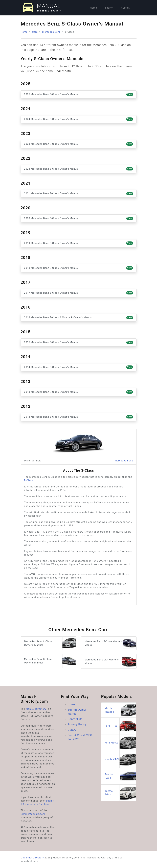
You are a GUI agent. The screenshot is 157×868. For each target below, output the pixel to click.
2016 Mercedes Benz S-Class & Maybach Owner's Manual (79, 318)
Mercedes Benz (51, 32)
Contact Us (75, 719)
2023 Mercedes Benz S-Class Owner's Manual (79, 144)
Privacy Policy (77, 724)
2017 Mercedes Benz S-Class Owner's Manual (79, 293)
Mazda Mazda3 (120, 710)
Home (94, 8)
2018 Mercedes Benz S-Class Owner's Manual (79, 268)
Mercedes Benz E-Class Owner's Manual (110, 643)
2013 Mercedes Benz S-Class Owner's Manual (79, 392)
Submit (125, 8)
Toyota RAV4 (120, 776)
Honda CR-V (120, 760)
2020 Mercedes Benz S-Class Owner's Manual (79, 218)
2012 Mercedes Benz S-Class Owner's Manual (79, 417)
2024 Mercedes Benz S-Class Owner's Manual (79, 119)
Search (109, 8)
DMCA (72, 730)
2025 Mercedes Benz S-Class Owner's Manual (79, 94)
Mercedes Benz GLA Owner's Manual (110, 661)
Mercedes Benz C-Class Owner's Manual (50, 643)
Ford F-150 (120, 726)
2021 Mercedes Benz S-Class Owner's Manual (79, 194)
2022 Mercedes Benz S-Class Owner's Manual (79, 169)
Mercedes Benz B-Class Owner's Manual (50, 661)
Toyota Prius (120, 793)
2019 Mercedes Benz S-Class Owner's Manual (79, 243)
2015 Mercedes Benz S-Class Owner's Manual (79, 342)
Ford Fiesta (120, 743)
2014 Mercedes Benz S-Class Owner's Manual (79, 367)
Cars (35, 32)
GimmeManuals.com (33, 814)
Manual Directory (36, 709)
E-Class (29, 480)
